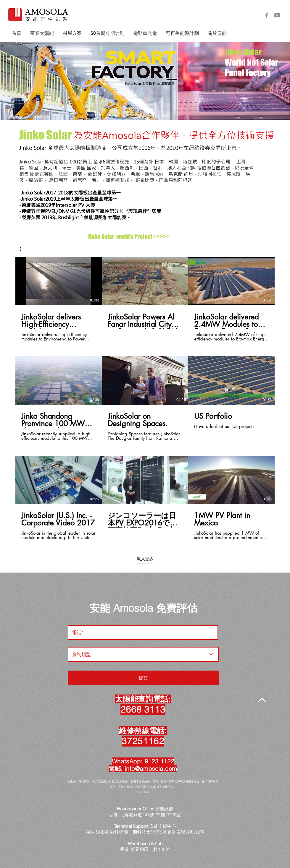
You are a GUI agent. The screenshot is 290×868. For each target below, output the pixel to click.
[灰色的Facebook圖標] (267, 15)
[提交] (143, 678)
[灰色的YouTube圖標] (277, 15)
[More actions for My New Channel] (24, 249)
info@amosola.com (151, 769)
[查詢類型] (143, 654)
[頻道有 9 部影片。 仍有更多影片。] (145, 399)
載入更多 (145, 559)
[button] (42, 33)
